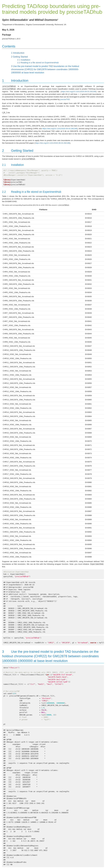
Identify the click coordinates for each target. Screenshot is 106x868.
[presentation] (79, 94)
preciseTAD (65, 99)
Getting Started (19, 57)
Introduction (18, 53)
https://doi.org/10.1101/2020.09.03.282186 (79, 92)
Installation (24, 60)
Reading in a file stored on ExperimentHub (38, 63)
